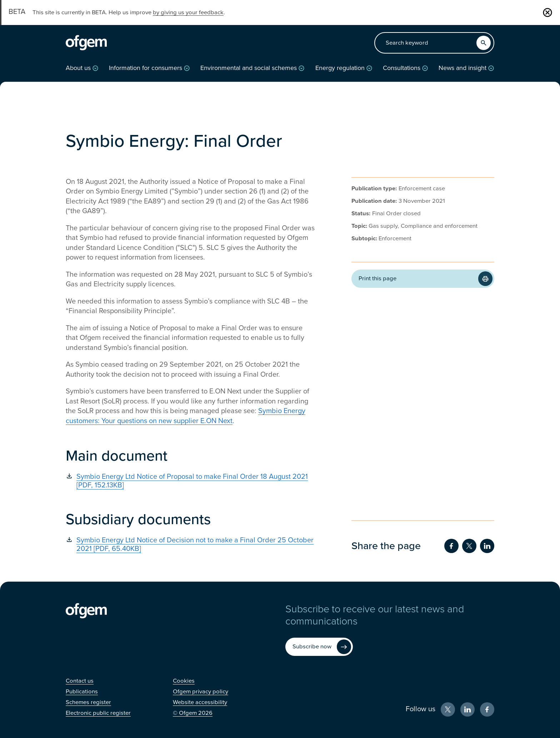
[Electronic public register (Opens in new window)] (98, 713)
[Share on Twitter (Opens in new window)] (469, 546)
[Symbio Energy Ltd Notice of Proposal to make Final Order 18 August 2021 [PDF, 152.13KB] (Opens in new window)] (191, 481)
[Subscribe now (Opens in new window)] (319, 647)
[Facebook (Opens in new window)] (487, 709)
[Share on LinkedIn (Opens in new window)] (487, 546)
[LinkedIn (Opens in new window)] (467, 709)
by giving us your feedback (188, 12)
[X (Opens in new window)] (448, 709)
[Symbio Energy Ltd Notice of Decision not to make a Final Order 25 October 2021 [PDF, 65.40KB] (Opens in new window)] (191, 544)
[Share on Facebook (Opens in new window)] (451, 546)
